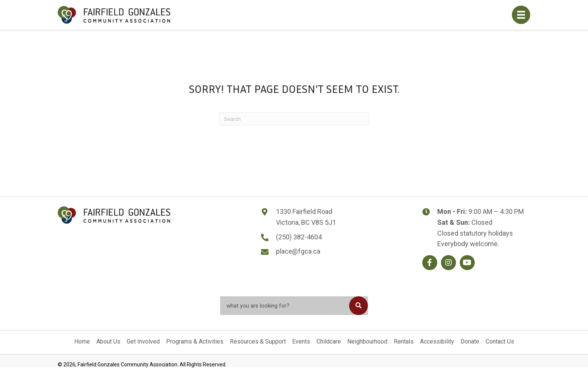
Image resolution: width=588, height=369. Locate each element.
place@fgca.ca (298, 251)
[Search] (294, 119)
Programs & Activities (195, 341)
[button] (430, 263)
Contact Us (500, 341)
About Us (108, 341)
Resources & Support (258, 341)
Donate (470, 341)
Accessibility (437, 341)
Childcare (329, 341)
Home (82, 341)
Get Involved (143, 341)
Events (301, 341)
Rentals (404, 341)
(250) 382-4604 (299, 237)
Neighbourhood (367, 341)
